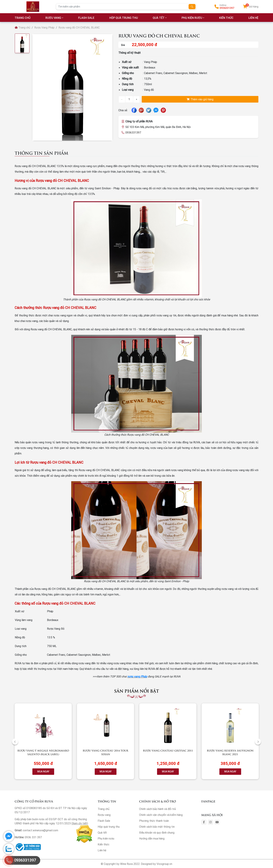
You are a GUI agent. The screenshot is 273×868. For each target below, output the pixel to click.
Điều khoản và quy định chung (157, 833)
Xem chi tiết (80, 823)
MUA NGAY (43, 772)
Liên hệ (102, 850)
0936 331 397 (33, 837)
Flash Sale (86, 18)
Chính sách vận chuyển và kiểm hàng (161, 815)
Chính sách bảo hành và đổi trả (157, 809)
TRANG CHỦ (23, 18)
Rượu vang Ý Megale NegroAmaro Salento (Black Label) (43, 752)
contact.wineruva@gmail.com (40, 830)
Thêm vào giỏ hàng (200, 99)
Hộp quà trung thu (124, 18)
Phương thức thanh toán (154, 821)
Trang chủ (22, 27)
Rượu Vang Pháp (44, 27)
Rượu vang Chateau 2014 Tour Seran (106, 752)
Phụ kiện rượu (192, 18)
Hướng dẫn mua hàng (152, 838)
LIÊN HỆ (253, 18)
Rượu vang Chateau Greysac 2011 (168, 750)
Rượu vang (53, 18)
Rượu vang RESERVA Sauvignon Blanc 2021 (230, 752)
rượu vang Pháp (137, 676)
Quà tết (159, 18)
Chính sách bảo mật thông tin (157, 827)
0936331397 (227, 8)
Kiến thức (226, 18)
